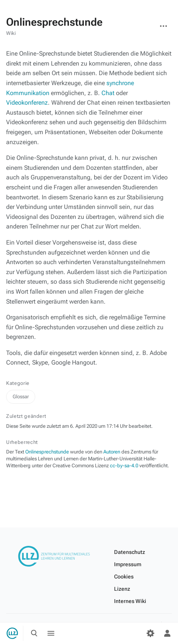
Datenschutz (130, 552)
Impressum (128, 564)
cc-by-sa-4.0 (124, 466)
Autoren (112, 452)
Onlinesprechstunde (47, 452)
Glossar (21, 397)
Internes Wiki (130, 601)
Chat (108, 93)
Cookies (124, 577)
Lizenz (122, 589)
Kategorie (18, 383)
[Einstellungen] (150, 633)
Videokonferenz (27, 103)
